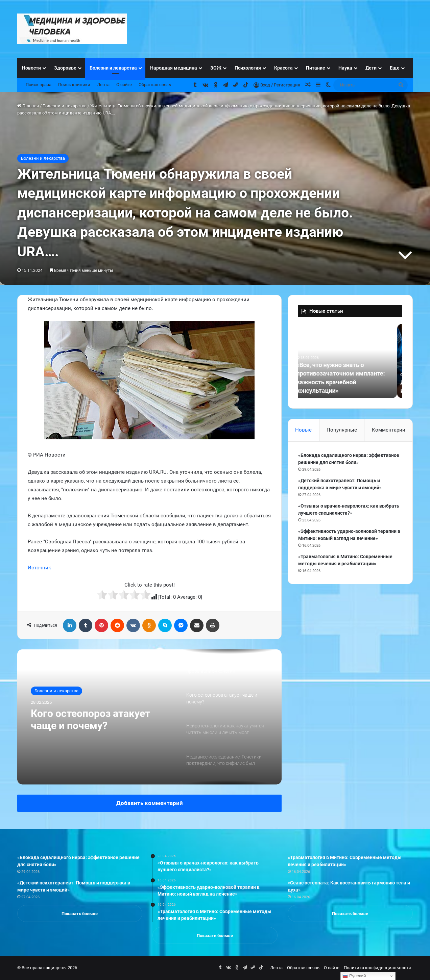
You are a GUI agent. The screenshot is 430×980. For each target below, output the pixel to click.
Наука (345, 68)
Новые (303, 430)
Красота (283, 68)
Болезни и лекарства (113, 68)
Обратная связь (155, 85)
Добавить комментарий (150, 803)
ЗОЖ (216, 68)
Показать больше (80, 914)
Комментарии (389, 430)
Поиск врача (39, 85)
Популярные (342, 430)
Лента (103, 85)
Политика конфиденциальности (377, 968)
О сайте (124, 85)
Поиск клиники (74, 85)
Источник (39, 568)
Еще (395, 68)
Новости (31, 68)
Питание (316, 68)
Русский (354, 976)
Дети (371, 68)
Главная (28, 106)
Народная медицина (174, 68)
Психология (248, 68)
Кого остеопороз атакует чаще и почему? (90, 719)
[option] (149, 717)
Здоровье (65, 68)
